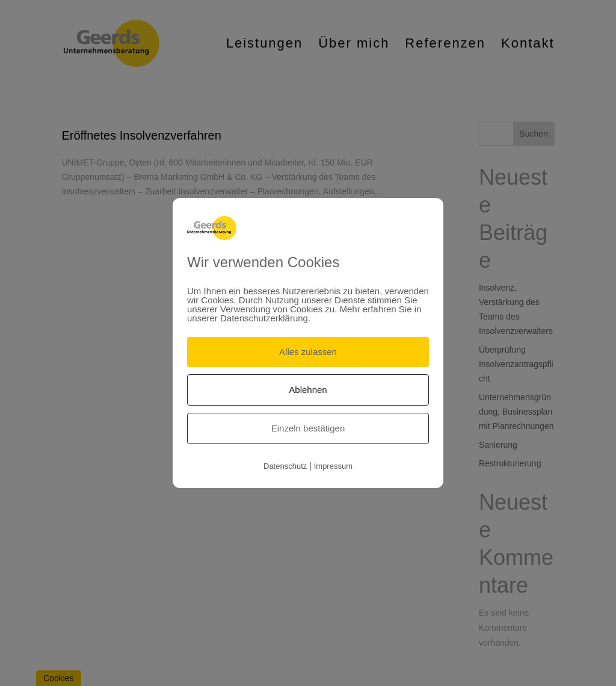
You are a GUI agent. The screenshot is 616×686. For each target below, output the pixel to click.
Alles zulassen (308, 352)
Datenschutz (285, 466)
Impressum (333, 466)
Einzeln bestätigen (308, 428)
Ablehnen (308, 390)
